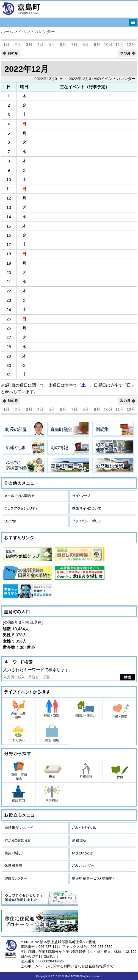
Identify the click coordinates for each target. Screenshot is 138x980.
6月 (63, 44)
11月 (120, 44)
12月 (131, 44)
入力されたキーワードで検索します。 (38, 670)
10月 (108, 44)
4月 (40, 44)
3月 (29, 44)
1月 (6, 44)
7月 (74, 44)
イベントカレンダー (36, 31)
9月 (97, 44)
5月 (52, 44)
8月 (86, 44)
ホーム (7, 31)
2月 (18, 44)
